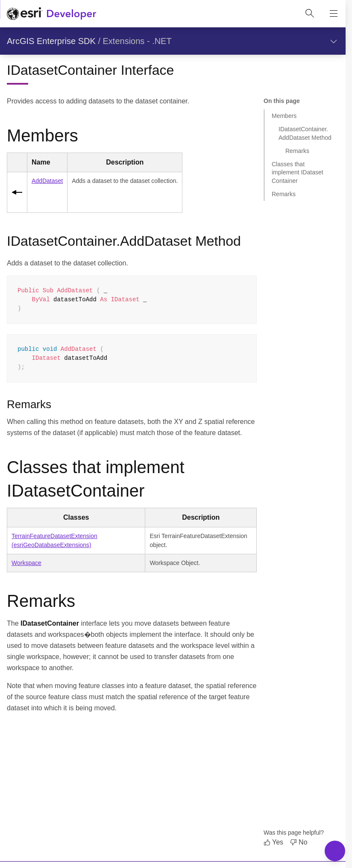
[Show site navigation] (334, 14)
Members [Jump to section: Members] (284, 116)
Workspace (26, 563)
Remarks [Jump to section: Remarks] (297, 151)
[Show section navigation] (334, 41)
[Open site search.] (310, 14)
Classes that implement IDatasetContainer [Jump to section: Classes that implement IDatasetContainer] (298, 172)
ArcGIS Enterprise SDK (51, 41)
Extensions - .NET (137, 41)
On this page (282, 101)
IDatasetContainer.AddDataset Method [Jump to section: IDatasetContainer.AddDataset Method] (305, 133)
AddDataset (47, 181)
